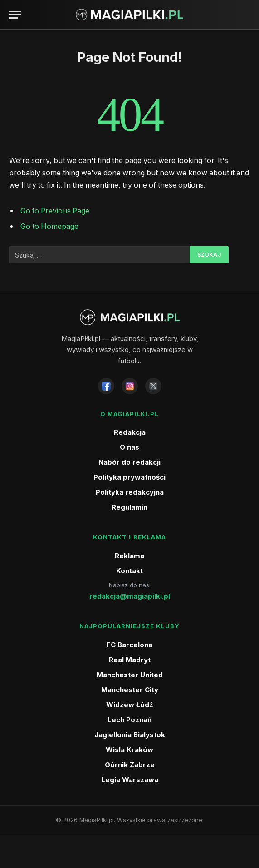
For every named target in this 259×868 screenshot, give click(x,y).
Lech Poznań (129, 720)
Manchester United (130, 675)
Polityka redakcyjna (130, 492)
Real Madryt (130, 660)
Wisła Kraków (129, 750)
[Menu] (15, 15)
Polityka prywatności (129, 477)
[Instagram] (130, 386)
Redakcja (130, 432)
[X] (153, 386)
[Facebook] (106, 386)
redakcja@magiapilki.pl (130, 596)
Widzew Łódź (130, 705)
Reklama (129, 556)
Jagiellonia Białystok (130, 735)
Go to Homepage (49, 226)
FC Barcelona (129, 645)
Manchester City (130, 690)
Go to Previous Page (55, 211)
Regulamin (129, 507)
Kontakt (129, 571)
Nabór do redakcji (129, 462)
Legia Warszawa (130, 780)
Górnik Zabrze (130, 765)
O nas (129, 447)
